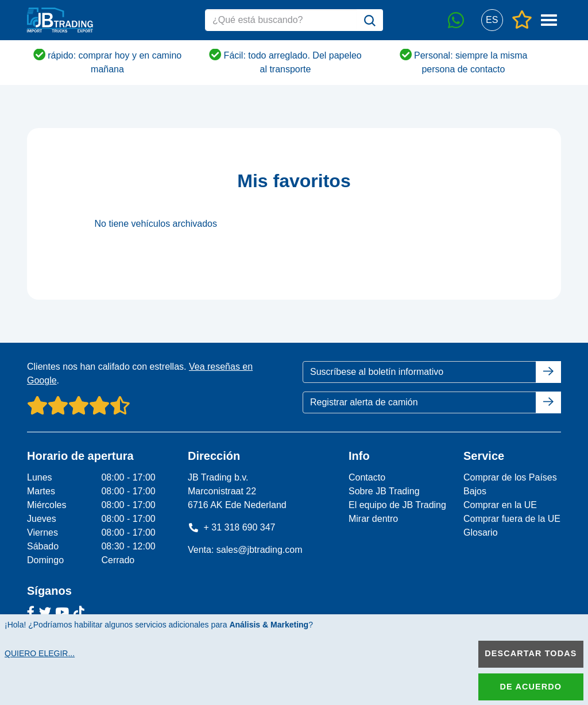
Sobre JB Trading (384, 491)
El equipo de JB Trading (397, 505)
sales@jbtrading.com (260, 550)
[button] (492, 20)
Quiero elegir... (40, 653)
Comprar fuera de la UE (512, 519)
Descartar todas (531, 653)
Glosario (481, 532)
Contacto (367, 477)
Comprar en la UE (500, 505)
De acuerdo (531, 687)
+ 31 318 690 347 (232, 527)
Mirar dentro (373, 519)
